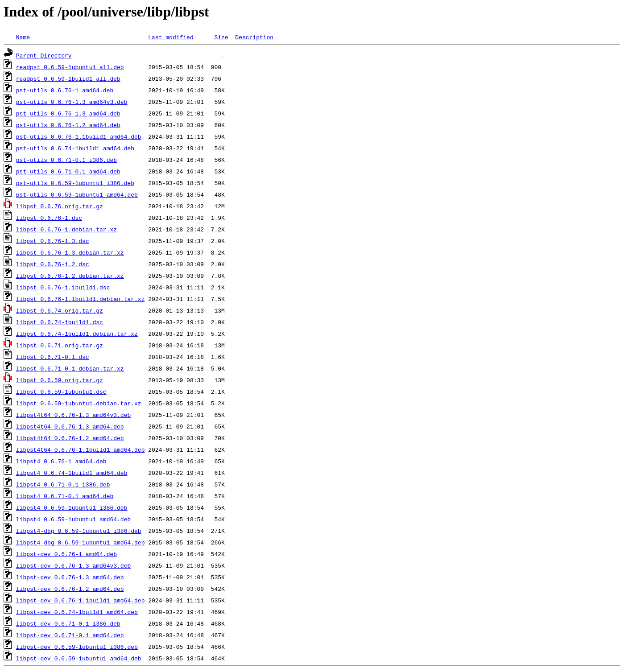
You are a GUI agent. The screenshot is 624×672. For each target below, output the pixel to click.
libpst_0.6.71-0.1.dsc (53, 357)
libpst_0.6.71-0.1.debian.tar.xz (70, 368)
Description (254, 37)
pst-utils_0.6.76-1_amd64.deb (65, 90)
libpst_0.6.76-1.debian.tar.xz (66, 229)
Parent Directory (44, 55)
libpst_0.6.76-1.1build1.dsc (63, 287)
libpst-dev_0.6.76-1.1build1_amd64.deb (81, 600)
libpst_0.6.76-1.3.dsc (53, 241)
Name (23, 37)
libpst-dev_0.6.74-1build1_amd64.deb (77, 612)
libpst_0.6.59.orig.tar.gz (60, 380)
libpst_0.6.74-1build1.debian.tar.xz (77, 334)
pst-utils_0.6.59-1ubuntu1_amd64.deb (77, 194)
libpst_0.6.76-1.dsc (49, 218)
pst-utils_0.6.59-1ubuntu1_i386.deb (75, 183)
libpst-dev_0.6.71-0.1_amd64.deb (70, 635)
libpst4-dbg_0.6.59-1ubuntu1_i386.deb (79, 531)
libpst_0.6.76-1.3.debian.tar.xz (70, 252)
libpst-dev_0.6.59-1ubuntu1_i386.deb (77, 647)
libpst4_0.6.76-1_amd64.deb (61, 461)
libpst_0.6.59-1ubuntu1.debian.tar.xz (79, 403)
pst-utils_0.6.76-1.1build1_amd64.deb (79, 136)
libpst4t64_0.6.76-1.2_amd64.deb (70, 438)
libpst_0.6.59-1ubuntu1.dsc (61, 392)
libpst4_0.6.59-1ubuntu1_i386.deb (72, 507)
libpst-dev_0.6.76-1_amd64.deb (66, 554)
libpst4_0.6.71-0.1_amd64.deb (65, 496)
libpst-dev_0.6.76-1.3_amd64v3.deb (73, 565)
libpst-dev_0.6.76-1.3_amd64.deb (70, 577)
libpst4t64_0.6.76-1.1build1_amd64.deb (81, 449)
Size (221, 37)
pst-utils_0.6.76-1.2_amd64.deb (68, 125)
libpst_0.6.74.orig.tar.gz (60, 310)
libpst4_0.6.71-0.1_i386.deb (63, 484)
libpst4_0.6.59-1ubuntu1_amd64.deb (73, 519)
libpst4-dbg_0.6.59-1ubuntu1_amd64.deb (81, 542)
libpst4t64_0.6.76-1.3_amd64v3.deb (73, 415)
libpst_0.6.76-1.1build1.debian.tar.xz (81, 299)
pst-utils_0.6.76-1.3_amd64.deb (68, 113)
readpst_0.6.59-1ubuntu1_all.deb (70, 67)
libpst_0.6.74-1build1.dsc (60, 322)
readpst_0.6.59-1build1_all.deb (68, 78)
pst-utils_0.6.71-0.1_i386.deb (66, 160)
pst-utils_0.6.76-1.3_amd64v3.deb (72, 102)
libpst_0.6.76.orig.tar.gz (60, 206)
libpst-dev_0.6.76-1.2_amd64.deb (70, 589)
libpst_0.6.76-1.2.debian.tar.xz (70, 276)
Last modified (171, 37)
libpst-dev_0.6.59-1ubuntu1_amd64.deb (79, 658)
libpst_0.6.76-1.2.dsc (53, 264)
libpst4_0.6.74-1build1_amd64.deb (72, 473)
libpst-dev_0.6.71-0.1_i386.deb (68, 623)
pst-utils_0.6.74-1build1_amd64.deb (75, 148)
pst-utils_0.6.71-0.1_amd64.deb (68, 171)
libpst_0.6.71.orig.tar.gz (60, 345)
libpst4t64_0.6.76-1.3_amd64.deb (70, 426)
